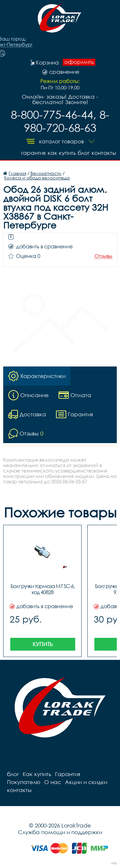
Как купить (62, 153)
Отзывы (103, 256)
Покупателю (24, 782)
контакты (104, 153)
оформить (79, 62)
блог (84, 153)
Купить (43, 644)
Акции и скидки (86, 782)
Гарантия (33, 153)
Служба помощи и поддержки (60, 832)
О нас (53, 782)
